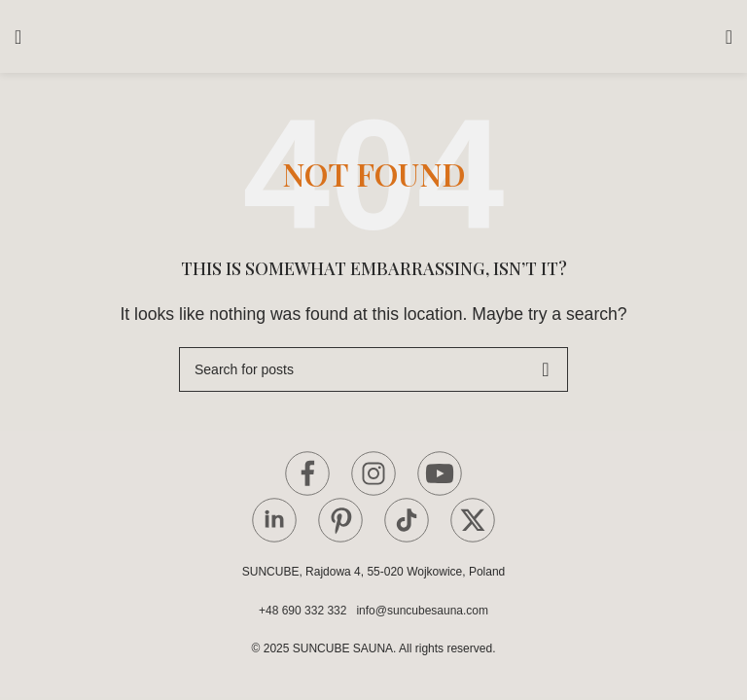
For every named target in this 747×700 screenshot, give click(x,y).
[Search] (373, 369)
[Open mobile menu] (18, 37)
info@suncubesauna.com (422, 611)
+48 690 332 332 (306, 611)
